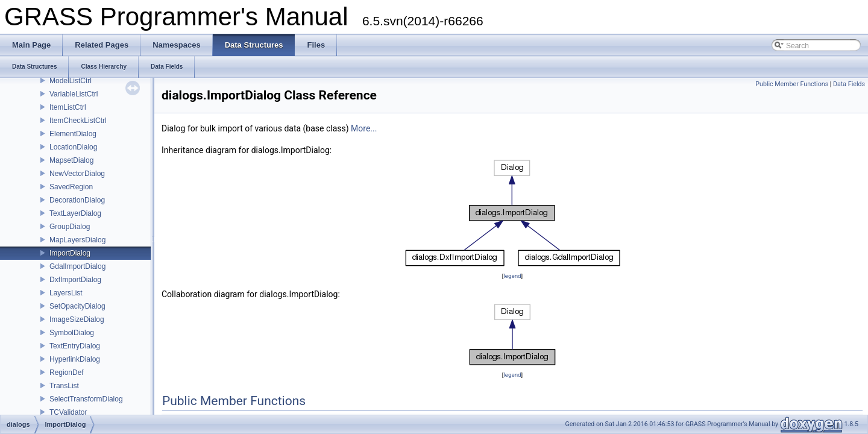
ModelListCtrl (71, 81)
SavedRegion (71, 187)
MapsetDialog (71, 160)
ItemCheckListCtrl (78, 121)
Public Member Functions (792, 84)
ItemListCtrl (68, 107)
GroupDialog (70, 227)
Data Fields (849, 84)
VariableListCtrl (74, 94)
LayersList (66, 293)
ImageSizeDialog (77, 319)
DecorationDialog (77, 200)
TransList (64, 386)
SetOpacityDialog (77, 306)
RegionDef (67, 373)
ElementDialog (73, 134)
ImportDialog (70, 253)
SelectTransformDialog (86, 399)
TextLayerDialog (75, 213)
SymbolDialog (72, 333)
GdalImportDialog (77, 266)
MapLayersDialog (77, 240)
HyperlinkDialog (75, 359)
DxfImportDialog (75, 280)
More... (364, 128)
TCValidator (68, 412)
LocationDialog (73, 147)
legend (512, 276)
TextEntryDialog (75, 346)
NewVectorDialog (77, 174)
